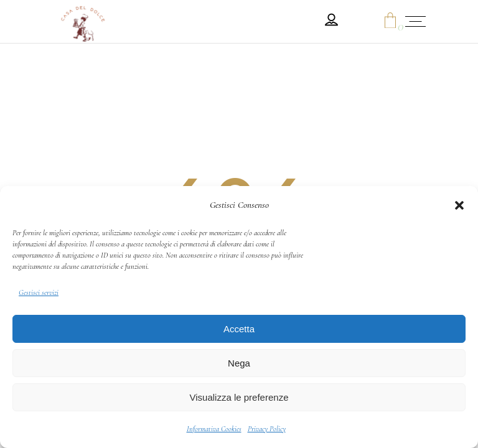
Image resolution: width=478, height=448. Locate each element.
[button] (459, 205)
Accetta (239, 329)
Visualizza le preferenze (239, 397)
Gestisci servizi (39, 292)
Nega (239, 363)
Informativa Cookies (214, 429)
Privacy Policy (267, 429)
